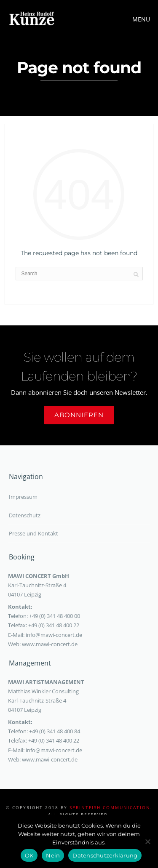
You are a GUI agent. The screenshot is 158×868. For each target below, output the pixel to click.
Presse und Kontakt (33, 533)
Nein (53, 855)
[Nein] (147, 841)
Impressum (23, 497)
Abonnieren (79, 415)
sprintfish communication (110, 807)
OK (29, 855)
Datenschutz (25, 515)
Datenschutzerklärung (105, 855)
